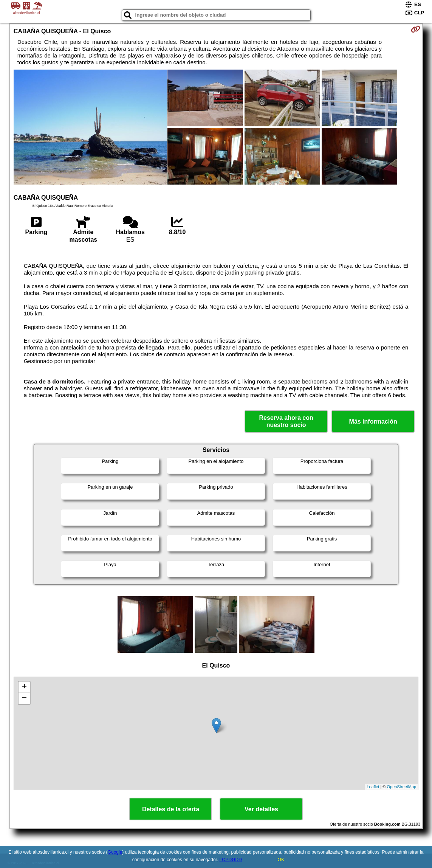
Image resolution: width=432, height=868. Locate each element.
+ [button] (24, 687)
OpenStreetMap (401, 787)
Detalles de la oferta (171, 809)
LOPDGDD (231, 860)
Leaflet (373, 787)
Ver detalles (261, 809)
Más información (373, 422)
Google (115, 852)
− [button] (24, 699)
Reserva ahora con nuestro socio (286, 421)
